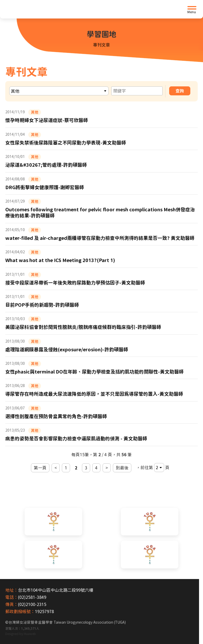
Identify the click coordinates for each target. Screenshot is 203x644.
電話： (12, 597)
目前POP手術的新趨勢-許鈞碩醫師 (42, 305)
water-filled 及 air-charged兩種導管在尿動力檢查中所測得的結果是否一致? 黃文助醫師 (100, 238)
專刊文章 (101, 45)
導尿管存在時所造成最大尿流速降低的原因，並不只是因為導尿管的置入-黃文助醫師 (94, 394)
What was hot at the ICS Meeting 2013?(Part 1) (60, 260)
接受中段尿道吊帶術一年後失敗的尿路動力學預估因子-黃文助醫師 (75, 283)
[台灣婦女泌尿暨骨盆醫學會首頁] (46, 9)
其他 (35, 112)
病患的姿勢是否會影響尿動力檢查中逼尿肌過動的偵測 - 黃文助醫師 (76, 438)
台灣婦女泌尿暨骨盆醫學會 (67, 622)
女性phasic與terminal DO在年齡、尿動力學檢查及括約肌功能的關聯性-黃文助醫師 (94, 372)
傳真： (12, 604)
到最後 (122, 468)
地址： (12, 590)
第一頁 (40, 468)
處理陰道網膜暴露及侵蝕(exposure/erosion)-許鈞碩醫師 (67, 349)
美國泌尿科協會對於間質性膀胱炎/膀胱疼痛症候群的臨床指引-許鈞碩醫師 (83, 327)
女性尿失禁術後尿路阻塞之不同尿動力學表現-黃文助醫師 (66, 143)
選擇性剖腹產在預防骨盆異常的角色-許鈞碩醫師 (56, 416)
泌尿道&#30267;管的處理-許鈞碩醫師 (46, 165)
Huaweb (30, 634)
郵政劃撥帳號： (20, 612)
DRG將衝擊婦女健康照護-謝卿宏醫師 (45, 187)
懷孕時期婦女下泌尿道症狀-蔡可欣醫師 (47, 120)
